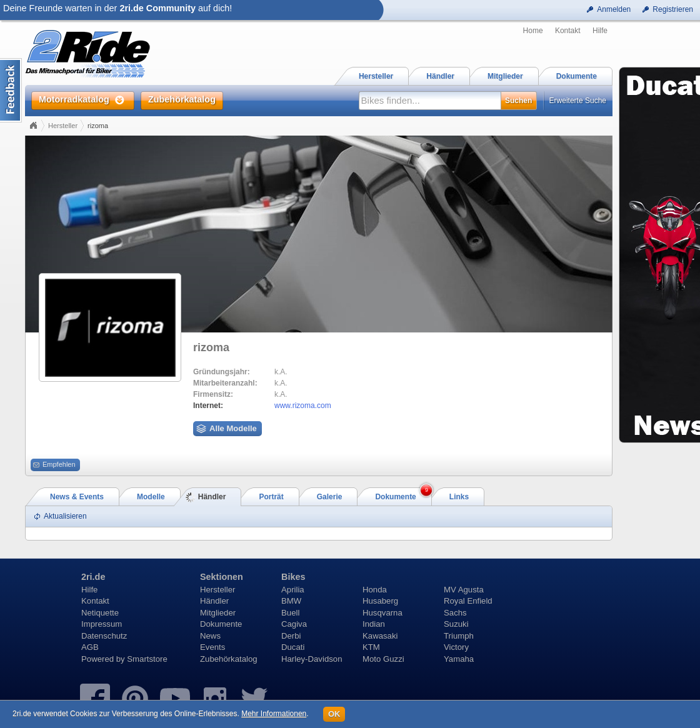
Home (533, 31)
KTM (371, 647)
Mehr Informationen (274, 714)
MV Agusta (464, 590)
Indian (374, 624)
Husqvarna (382, 613)
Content (11, 90)
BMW (291, 601)
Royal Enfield (468, 601)
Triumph (459, 636)
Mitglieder (218, 613)
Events (212, 647)
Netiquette (100, 613)
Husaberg (380, 601)
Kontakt (568, 31)
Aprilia (293, 590)
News (210, 636)
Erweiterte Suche (578, 101)
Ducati (293, 647)
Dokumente (221, 624)
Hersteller (63, 126)
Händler (214, 601)
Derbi (291, 636)
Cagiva (294, 624)
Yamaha (459, 659)
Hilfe (600, 31)
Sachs (455, 613)
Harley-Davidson (312, 659)
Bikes (293, 577)
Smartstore (147, 659)
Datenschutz (104, 636)
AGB (90, 647)
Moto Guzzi (383, 659)
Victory (456, 647)
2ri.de (93, 577)
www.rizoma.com (303, 406)
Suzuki (456, 624)
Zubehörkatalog (229, 659)
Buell (290, 613)
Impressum (102, 624)
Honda (375, 590)
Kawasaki (380, 636)
